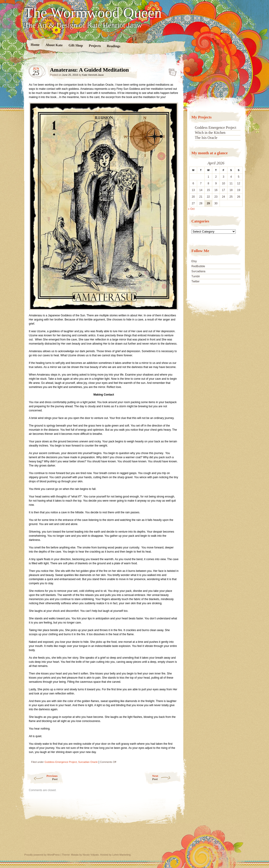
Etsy (194, 261)
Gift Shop (76, 45)
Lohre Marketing (122, 855)
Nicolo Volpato (91, 855)
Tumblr (196, 276)
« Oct (191, 209)
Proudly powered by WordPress (42, 855)
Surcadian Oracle (88, 762)
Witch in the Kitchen (210, 133)
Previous (42, 777)
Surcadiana (198, 271)
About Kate (54, 45)
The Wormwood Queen (93, 13)
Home (35, 45)
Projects (95, 46)
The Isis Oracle (206, 138)
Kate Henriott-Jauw (93, 75)
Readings (113, 46)
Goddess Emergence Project (61, 762)
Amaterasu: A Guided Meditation (171, 71)
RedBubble (198, 266)
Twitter (195, 281)
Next (167, 777)
